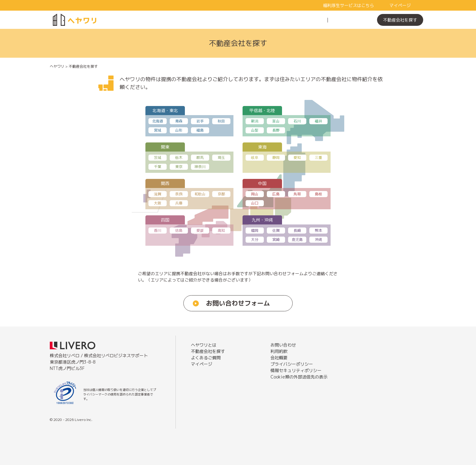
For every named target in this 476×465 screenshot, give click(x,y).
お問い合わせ (283, 345)
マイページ (400, 5)
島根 (318, 194)
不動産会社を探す (400, 20)
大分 (255, 239)
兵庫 (179, 203)
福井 (318, 121)
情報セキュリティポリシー (296, 370)
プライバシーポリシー (292, 364)
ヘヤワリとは (308, 20)
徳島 (179, 230)
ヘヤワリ (57, 66)
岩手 (200, 121)
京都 (221, 194)
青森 (179, 121)
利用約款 (279, 351)
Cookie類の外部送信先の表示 (299, 377)
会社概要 (279, 358)
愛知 (297, 157)
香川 (158, 230)
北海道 (158, 121)
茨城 (158, 157)
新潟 (255, 121)
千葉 (158, 167)
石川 (297, 121)
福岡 (255, 230)
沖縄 (318, 239)
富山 (276, 121)
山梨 (255, 130)
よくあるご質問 (349, 20)
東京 (179, 167)
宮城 (158, 130)
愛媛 (200, 230)
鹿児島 (297, 239)
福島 (200, 130)
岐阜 (255, 157)
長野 (276, 130)
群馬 (200, 157)
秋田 (221, 121)
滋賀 (158, 194)
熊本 (318, 230)
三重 (318, 157)
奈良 (179, 194)
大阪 (158, 203)
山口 (255, 203)
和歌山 (200, 194)
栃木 (179, 157)
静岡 (276, 157)
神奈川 (200, 167)
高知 (221, 230)
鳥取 (297, 194)
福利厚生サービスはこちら (348, 5)
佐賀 (276, 230)
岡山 (255, 194)
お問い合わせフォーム (238, 303)
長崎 (297, 230)
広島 (276, 194)
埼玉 (221, 157)
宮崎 (276, 239)
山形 (179, 130)
